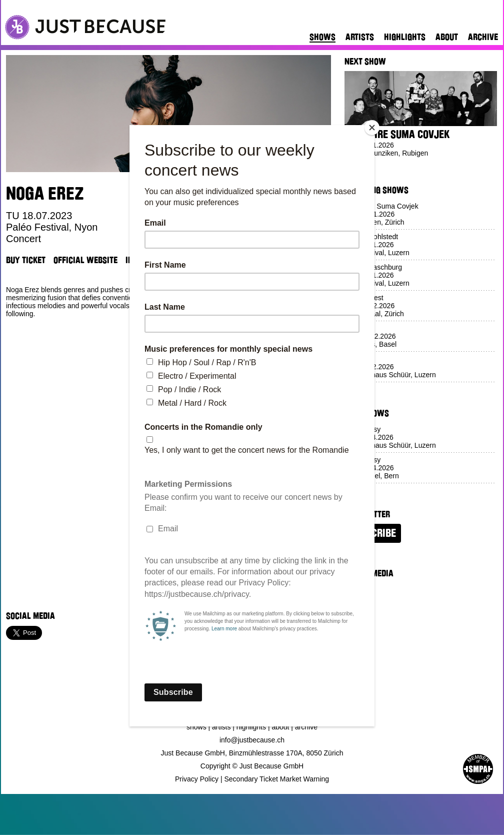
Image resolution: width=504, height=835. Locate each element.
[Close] (372, 128)
